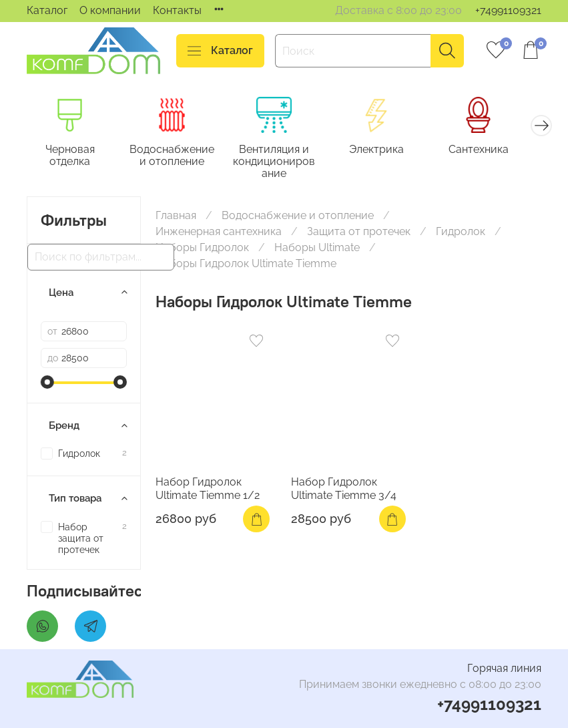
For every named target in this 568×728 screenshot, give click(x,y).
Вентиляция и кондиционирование (284, 163)
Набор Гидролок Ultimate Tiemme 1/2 (208, 491)
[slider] (47, 384)
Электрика (390, 151)
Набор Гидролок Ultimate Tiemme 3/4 (344, 491)
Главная (176, 217)
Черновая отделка (72, 157)
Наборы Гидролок (202, 249)
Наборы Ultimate (317, 249)
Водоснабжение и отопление (178, 157)
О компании (110, 10)
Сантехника (497, 151)
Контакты (177, 10)
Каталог (47, 10)
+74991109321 (508, 10)
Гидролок (461, 233)
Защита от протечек (359, 233)
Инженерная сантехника (219, 233)
